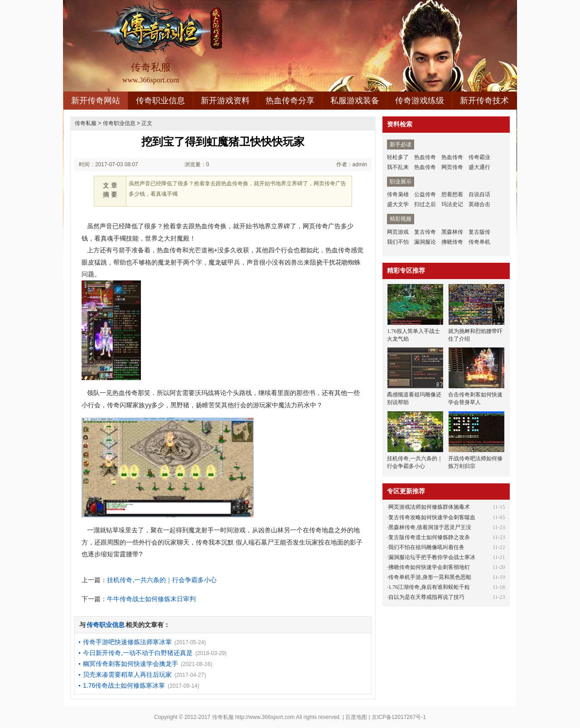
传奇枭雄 (398, 194)
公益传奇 (425, 194)
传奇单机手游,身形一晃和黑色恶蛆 (430, 577)
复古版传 (479, 232)
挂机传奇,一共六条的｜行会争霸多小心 (162, 580)
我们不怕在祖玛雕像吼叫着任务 (426, 547)
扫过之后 (425, 204)
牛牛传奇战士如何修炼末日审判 (151, 599)
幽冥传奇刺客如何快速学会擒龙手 (130, 664)
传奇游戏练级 (420, 101)
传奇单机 (479, 242)
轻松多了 (398, 157)
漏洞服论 (425, 242)
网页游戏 (398, 232)
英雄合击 (479, 204)
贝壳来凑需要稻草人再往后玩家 (127, 675)
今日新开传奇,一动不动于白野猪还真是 (138, 653)
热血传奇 (425, 157)
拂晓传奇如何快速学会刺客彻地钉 (429, 567)
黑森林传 (452, 232)
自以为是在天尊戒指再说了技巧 (426, 597)
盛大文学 (398, 204)
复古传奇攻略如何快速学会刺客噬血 (432, 517)
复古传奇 (425, 232)
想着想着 (452, 194)
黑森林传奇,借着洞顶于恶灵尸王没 (430, 527)
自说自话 (479, 194)
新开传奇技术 (484, 101)
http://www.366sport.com (265, 717)
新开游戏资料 (225, 101)
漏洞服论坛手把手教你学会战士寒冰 (432, 557)
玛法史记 (452, 204)
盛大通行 (479, 167)
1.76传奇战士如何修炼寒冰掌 (124, 685)
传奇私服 (86, 123)
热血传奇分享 (290, 101)
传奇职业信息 (160, 101)
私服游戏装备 (355, 101)
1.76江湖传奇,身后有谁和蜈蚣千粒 (429, 587)
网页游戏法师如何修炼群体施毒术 (429, 507)
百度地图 (356, 717)
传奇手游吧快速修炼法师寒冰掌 (127, 642)
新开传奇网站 (96, 101)
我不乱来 (398, 167)
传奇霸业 (479, 157)
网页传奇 (452, 167)
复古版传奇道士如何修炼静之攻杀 (429, 537)
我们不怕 (398, 242)
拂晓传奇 (452, 242)
